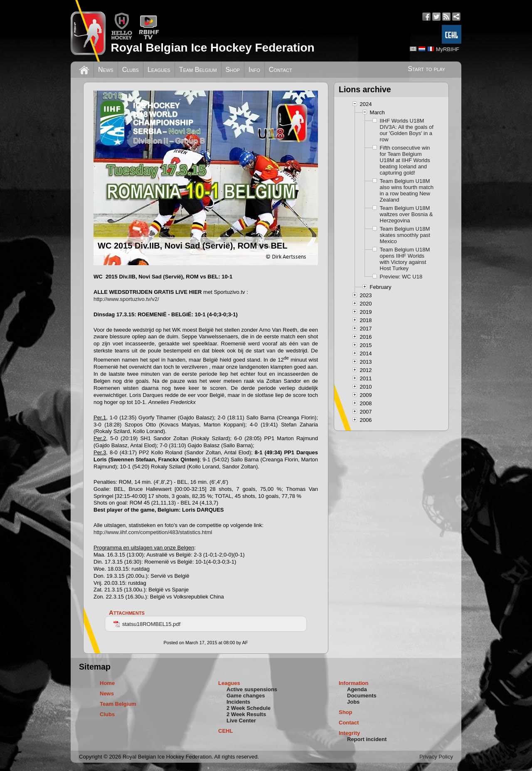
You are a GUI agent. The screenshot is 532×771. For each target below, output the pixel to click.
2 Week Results (246, 714)
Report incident (367, 739)
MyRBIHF (448, 49)
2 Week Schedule (249, 708)
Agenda (357, 689)
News (106, 70)
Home (107, 683)
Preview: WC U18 (401, 277)
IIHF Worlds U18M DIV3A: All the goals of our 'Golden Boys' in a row (407, 130)
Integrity (349, 733)
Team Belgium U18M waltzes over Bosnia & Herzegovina (406, 214)
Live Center (241, 721)
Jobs (353, 702)
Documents (362, 696)
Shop (233, 70)
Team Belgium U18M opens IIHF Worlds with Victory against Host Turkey (405, 259)
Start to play (426, 69)
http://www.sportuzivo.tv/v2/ (126, 299)
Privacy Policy (436, 757)
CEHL (225, 731)
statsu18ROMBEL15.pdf (147, 624)
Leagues (159, 70)
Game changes (246, 696)
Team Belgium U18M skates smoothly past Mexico (405, 235)
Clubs (131, 70)
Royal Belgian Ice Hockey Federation (212, 48)
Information (354, 683)
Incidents (238, 702)
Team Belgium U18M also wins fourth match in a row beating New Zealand (407, 190)
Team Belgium (198, 70)
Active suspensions (252, 689)
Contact (281, 70)
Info (254, 70)
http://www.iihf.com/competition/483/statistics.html (153, 532)
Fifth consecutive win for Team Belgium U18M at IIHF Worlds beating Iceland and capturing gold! (405, 160)
